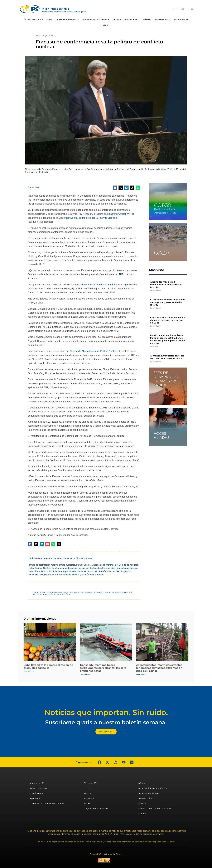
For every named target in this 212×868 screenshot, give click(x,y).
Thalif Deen (34, 188)
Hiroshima (46, 571)
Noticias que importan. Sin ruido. (106, 712)
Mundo (72, 571)
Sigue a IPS (90, 783)
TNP (121, 274)
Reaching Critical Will (119, 214)
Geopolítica (35, 571)
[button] (192, 9)
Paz (96, 571)
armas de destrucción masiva (43, 565)
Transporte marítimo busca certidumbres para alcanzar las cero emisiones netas (103, 668)
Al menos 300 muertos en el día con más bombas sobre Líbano (167, 357)
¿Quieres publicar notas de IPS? (47, 803)
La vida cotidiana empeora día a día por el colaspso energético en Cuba (167, 320)
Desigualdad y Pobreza (126, 19)
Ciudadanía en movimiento (105, 565)
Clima (49, 19)
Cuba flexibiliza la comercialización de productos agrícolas (48, 666)
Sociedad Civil (36, 575)
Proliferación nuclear (109, 571)
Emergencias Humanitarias (116, 568)
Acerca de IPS (37, 783)
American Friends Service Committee (97, 285)
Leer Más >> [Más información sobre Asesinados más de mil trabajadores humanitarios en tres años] (156, 290)
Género (148, 19)
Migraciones (181, 19)
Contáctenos (36, 793)
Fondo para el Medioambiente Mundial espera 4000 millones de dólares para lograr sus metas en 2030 (168, 339)
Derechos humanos (67, 19)
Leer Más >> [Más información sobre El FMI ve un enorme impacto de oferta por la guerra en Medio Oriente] (156, 308)
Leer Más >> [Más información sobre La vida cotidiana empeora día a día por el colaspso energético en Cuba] (156, 326)
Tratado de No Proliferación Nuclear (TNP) (65, 575)
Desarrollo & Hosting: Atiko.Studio (106, 854)
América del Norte (148, 793)
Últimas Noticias (33, 19)
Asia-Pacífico (146, 798)
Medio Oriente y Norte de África (156, 809)
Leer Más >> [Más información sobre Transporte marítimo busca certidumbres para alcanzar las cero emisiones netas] (85, 674)
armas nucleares (67, 565)
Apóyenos (35, 798)
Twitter (88, 793)
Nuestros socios (38, 788)
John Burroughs (60, 571)
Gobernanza (163, 19)
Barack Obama (83, 565)
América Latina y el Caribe (153, 788)
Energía (134, 568)
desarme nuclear (80, 568)
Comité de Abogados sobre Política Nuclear (93, 351)
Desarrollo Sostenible (96, 19)
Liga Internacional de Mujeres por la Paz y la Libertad (87, 218)
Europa (142, 803)
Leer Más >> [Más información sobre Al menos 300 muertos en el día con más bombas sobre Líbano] (156, 362)
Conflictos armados (61, 568)
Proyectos (126, 571)
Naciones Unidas (85, 571)
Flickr (87, 803)
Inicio (87, 788)
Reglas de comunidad (96, 809)
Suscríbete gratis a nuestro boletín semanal (106, 722)
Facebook (89, 798)
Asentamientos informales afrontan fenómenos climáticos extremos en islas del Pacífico (159, 668)
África (142, 783)
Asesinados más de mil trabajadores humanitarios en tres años (166, 284)
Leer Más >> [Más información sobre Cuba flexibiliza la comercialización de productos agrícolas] (29, 671)
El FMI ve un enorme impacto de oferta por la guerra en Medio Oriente (168, 302)
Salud (106, 25)
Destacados (95, 568)
